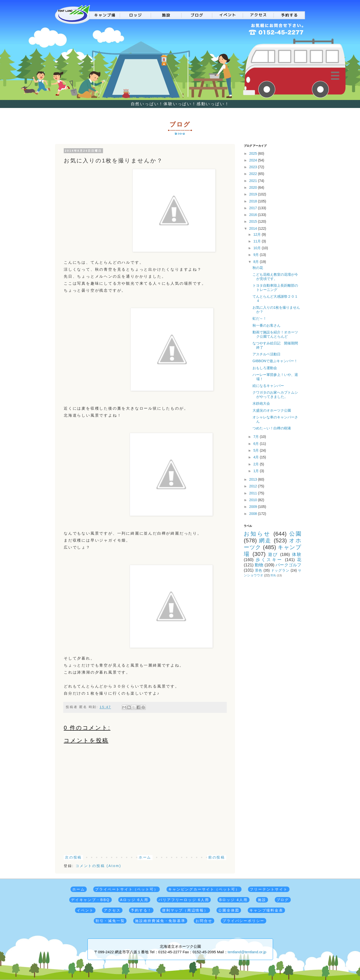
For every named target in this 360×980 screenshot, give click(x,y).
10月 (257, 248)
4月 (256, 457)
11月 (257, 241)
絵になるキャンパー (268, 386)
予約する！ (141, 910)
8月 (256, 262)
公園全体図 (229, 910)
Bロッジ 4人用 (233, 900)
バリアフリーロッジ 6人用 (184, 900)
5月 (256, 450)
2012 (254, 486)
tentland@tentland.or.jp (247, 952)
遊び (273, 554)
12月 (257, 234)
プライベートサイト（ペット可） (126, 889)
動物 (259, 565)
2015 (254, 221)
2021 (254, 181)
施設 (262, 900)
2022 (254, 174)
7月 (256, 437)
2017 (254, 208)
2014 (254, 228)
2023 (254, 167)
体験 (297, 554)
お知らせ (257, 534)
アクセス (112, 910)
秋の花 (258, 268)
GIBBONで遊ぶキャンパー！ (275, 361)
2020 (254, 187)
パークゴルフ (288, 565)
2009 (254, 507)
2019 (254, 194)
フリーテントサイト (269, 889)
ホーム (145, 857)
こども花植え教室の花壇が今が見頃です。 (275, 277)
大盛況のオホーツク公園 (272, 410)
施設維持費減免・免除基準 (160, 921)
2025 (254, 153)
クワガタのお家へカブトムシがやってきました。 (275, 395)
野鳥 (273, 575)
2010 (254, 500)
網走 (265, 540)
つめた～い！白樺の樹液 (272, 428)
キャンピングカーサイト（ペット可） (204, 889)
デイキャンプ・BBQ (90, 900)
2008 (254, 514)
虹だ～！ (259, 318)
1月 (256, 471)
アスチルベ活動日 (266, 354)
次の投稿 (73, 857)
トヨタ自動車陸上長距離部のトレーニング (275, 288)
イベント (85, 910)
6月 (256, 444)
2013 (254, 479)
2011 (254, 493)
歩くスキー (269, 560)
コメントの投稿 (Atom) (98, 866)
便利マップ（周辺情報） (185, 910)
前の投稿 (217, 857)
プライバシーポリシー (243, 921)
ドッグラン (280, 570)
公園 (295, 534)
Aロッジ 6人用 (134, 900)
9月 (256, 255)
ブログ (283, 900)
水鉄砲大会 (261, 403)
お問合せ (204, 921)
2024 (254, 160)
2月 (256, 464)
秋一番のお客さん (266, 325)
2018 (254, 201)
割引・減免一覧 (110, 921)
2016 (254, 215)
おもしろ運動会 (265, 368)
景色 (259, 570)
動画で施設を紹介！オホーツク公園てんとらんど (275, 334)
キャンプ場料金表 (266, 910)
